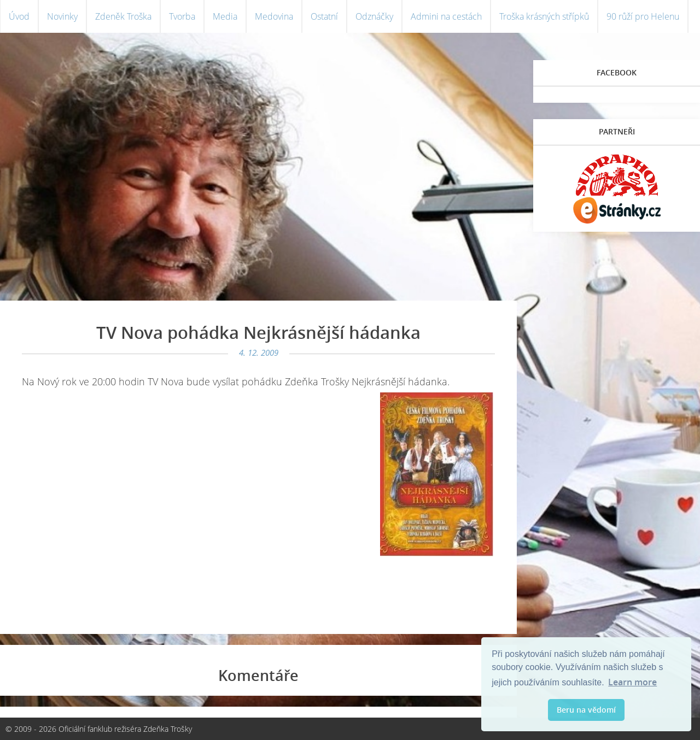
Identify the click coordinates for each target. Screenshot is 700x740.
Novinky (62, 16)
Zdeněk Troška (123, 16)
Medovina (274, 16)
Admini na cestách (446, 16)
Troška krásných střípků (544, 16)
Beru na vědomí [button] (586, 710)
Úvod (19, 16)
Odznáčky (374, 16)
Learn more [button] (632, 682)
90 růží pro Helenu (643, 16)
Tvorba (182, 16)
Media (225, 16)
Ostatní (324, 16)
